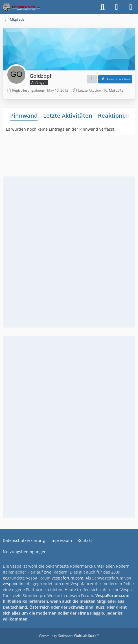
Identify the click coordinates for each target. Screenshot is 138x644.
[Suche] (102, 7)
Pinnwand (24, 116)
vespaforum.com (67, 578)
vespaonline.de (17, 584)
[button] (92, 79)
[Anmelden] (117, 7)
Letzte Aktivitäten (68, 116)
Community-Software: (69, 636)
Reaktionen (114, 116)
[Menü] (131, 7)
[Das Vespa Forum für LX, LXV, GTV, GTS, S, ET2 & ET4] (21, 7)
